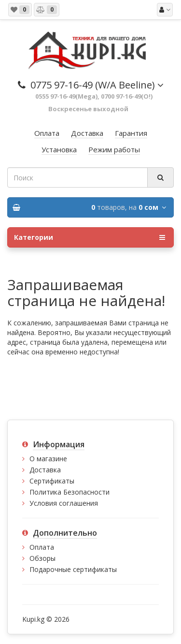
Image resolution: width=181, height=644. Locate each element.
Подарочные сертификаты (73, 569)
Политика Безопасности (70, 492)
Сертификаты (52, 481)
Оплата (42, 547)
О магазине (48, 459)
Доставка (45, 470)
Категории (90, 237)
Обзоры (42, 558)
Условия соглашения (64, 503)
